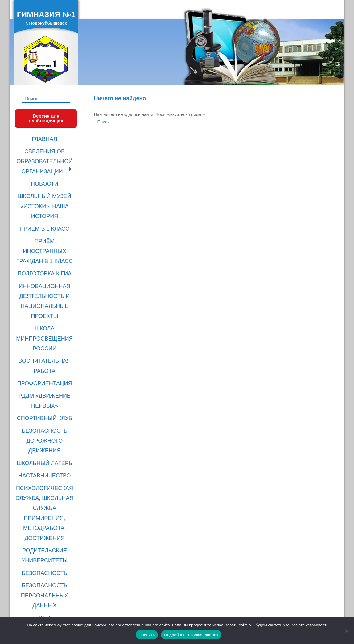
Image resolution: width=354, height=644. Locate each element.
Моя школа (46, 539)
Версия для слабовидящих (46, 118)
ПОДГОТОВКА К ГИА (46, 226)
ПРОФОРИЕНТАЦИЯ (46, 297)
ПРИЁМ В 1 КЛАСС (46, 200)
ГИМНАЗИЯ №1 (46, 14)
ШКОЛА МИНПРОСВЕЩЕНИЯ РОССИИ (46, 266)
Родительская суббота (46, 531)
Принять (147, 635)
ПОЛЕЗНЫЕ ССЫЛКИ (46, 462)
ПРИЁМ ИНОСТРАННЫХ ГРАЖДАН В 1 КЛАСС (46, 213)
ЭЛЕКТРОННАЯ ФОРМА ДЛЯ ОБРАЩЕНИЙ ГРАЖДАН (46, 493)
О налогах (46, 556)
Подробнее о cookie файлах (191, 635)
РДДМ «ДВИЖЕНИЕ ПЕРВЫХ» (46, 310)
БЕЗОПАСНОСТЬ (46, 421)
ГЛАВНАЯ (46, 138)
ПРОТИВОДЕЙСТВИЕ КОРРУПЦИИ (46, 475)
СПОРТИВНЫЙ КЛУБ (46, 323)
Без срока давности (46, 589)
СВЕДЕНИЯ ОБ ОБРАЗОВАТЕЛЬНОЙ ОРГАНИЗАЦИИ (46, 153)
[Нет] (346, 631)
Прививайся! (46, 564)
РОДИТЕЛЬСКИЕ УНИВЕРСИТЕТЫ (46, 408)
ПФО (46, 547)
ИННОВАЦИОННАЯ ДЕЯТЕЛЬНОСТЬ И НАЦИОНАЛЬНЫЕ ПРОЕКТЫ (46, 244)
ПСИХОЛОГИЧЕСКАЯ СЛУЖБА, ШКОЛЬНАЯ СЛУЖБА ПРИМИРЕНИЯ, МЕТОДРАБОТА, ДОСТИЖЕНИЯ (46, 385)
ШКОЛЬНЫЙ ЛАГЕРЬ (46, 354)
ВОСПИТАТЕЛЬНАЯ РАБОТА (46, 284)
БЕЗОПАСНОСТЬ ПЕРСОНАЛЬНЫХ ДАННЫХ (46, 436)
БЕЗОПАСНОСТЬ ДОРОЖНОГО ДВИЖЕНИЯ (46, 339)
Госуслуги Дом (46, 581)
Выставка (46, 606)
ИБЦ (46, 451)
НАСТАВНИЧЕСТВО (46, 364)
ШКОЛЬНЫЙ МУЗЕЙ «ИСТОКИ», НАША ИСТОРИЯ (46, 184)
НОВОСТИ (46, 169)
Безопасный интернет (46, 572)
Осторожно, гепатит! (46, 597)
